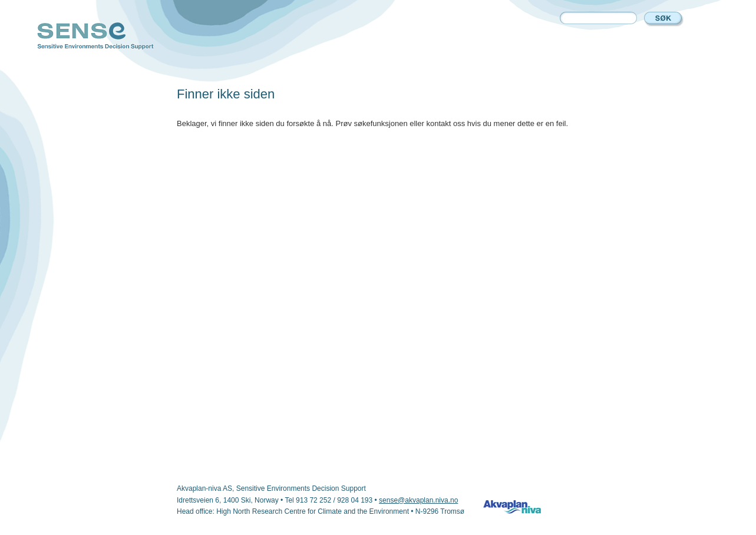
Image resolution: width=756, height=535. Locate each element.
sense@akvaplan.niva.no (418, 500)
